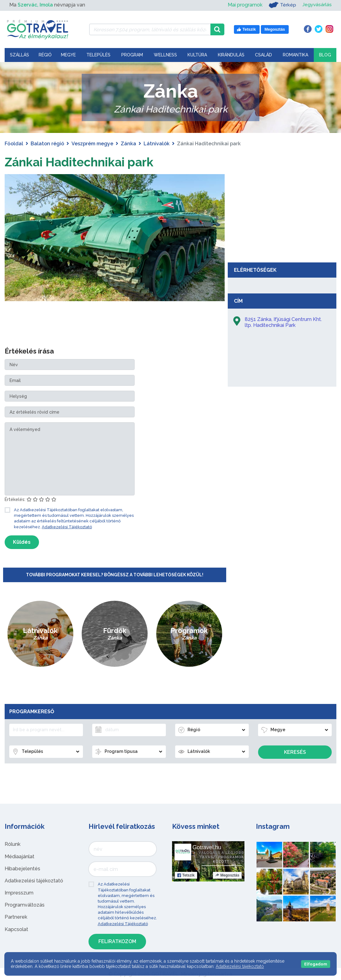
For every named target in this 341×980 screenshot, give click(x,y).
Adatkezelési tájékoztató (34, 881)
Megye (68, 55)
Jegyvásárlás (317, 5)
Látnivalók (157, 144)
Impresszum (19, 893)
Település (98, 55)
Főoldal (14, 144)
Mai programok (244, 5)
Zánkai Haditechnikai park (81, 162)
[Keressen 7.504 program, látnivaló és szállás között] (150, 29)
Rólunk (13, 844)
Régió (45, 55)
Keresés (295, 752)
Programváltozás (25, 905)
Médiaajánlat (19, 857)
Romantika (296, 55)
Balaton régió (47, 144)
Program (132, 55)
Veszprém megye (92, 144)
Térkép (282, 5)
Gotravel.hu (207, 847)
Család (263, 55)
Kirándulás (231, 55)
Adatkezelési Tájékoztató (67, 527)
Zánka (128, 144)
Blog (325, 55)
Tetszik (186, 875)
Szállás (19, 55)
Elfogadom (316, 964)
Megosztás (227, 875)
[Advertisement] (282, 213)
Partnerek (16, 917)
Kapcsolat (16, 929)
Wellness (165, 55)
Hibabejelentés (22, 869)
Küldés (22, 542)
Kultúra (197, 55)
